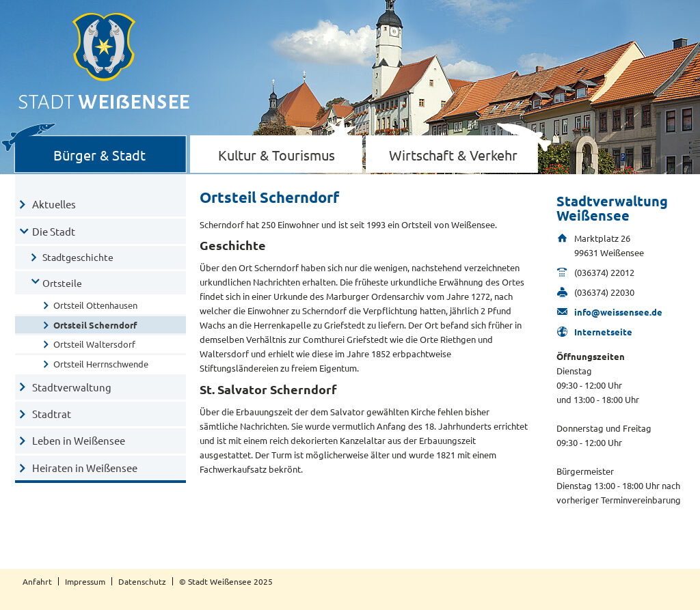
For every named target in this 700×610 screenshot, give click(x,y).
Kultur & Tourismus (277, 155)
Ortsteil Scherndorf (95, 325)
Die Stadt (54, 231)
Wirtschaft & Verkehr (453, 155)
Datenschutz (142, 581)
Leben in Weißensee (79, 440)
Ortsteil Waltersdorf (94, 344)
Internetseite (603, 332)
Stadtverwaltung (72, 387)
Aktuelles (54, 204)
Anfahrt (37, 581)
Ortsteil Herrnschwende (101, 364)
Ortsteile (62, 283)
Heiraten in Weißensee (85, 468)
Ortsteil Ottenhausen (95, 305)
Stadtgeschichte (78, 257)
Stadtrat (52, 414)
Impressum (85, 581)
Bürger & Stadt (99, 155)
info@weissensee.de (618, 312)
